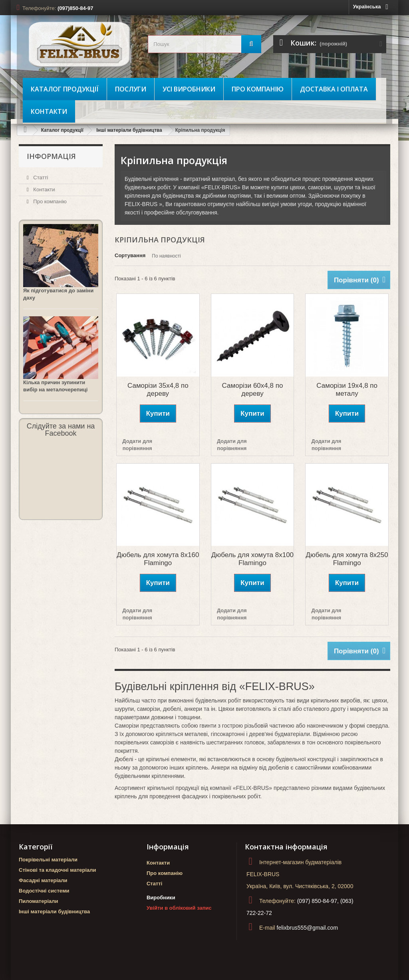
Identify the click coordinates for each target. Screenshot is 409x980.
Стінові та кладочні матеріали (58, 870)
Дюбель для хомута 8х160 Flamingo (158, 559)
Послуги (131, 89)
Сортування (130, 255)
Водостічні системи (44, 891)
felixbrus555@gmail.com (308, 928)
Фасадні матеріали (43, 880)
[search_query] (204, 44)
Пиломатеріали (39, 901)
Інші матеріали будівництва (129, 130)
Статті (40, 178)
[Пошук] (251, 44)
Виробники (161, 898)
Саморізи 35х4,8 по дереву (158, 390)
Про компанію (258, 89)
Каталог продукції (65, 89)
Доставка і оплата (334, 89)
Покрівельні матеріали (48, 860)
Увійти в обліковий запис (179, 908)
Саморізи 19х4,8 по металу (347, 390)
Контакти (49, 111)
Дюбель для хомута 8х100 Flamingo (252, 559)
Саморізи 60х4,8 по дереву (253, 390)
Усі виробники (189, 89)
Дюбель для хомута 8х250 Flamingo (347, 559)
